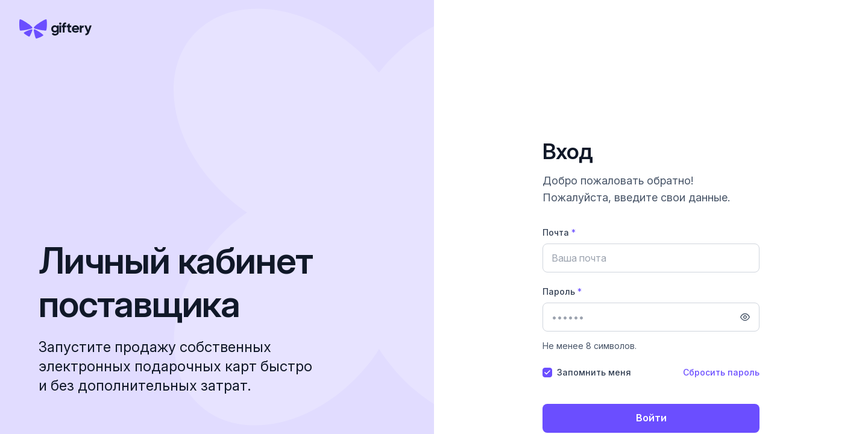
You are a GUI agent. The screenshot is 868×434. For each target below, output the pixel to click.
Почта (559, 232)
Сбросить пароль (721, 372)
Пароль (562, 291)
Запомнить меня (594, 372)
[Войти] (651, 418)
